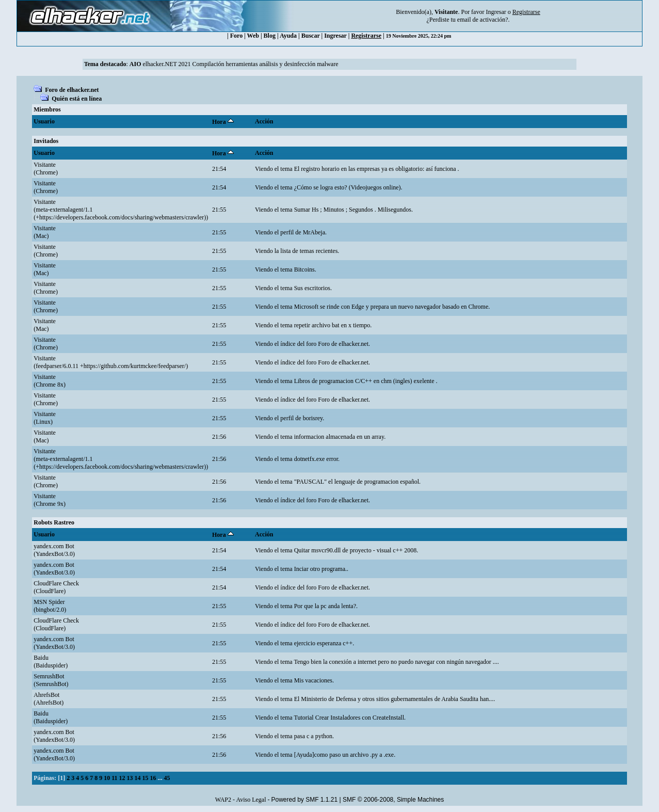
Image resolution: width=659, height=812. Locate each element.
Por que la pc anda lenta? (325, 606)
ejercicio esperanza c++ (323, 643)
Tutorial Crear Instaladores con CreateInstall (349, 718)
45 (167, 778)
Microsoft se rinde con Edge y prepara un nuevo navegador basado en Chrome (391, 307)
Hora (223, 122)
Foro (236, 36)
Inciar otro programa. (320, 569)
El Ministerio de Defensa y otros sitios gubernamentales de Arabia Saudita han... (394, 699)
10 (107, 778)
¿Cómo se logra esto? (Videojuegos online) (348, 187)
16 (153, 778)
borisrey (313, 418)
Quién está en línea (77, 99)
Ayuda (288, 36)
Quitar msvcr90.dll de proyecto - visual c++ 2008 (355, 550)
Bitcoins (304, 269)
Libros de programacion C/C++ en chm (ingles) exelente (365, 381)
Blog (270, 36)
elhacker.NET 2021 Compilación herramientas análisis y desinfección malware (234, 64)
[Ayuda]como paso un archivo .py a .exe (344, 755)
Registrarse (366, 36)
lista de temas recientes (309, 251)
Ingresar (496, 12)
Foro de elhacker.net (72, 90)
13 (130, 778)
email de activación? (483, 20)
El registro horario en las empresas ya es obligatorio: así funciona (376, 169)
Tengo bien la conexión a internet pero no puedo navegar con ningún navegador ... (395, 662)
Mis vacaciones (313, 680)
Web (253, 36)
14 (138, 778)
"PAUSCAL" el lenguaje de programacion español (357, 482)
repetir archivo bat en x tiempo (332, 325)
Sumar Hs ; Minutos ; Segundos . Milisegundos (353, 210)
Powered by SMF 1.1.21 (304, 800)
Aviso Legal (251, 800)
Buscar (311, 36)
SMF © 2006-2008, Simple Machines (393, 800)
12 (122, 778)
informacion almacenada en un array (339, 437)
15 (146, 778)
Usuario (44, 121)
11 (114, 778)
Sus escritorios (312, 288)
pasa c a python (313, 736)
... (161, 778)
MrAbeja (314, 232)
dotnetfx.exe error (316, 459)
